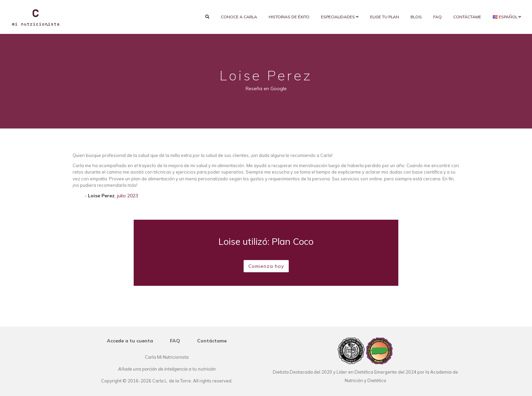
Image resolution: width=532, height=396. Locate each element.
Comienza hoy (266, 266)
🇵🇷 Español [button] (507, 17)
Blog (416, 17)
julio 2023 (128, 196)
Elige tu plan (385, 17)
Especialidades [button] (340, 17)
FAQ (438, 17)
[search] (207, 17)
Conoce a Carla (239, 17)
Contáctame (467, 17)
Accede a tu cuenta (130, 341)
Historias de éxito (289, 17)
